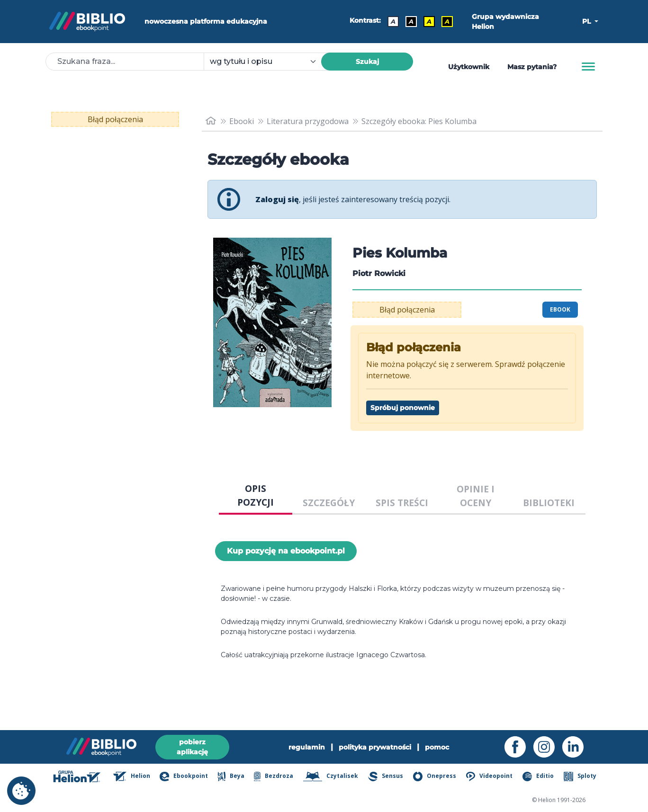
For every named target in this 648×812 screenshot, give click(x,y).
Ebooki (242, 121)
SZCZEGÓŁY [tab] (329, 503)
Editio (538, 776)
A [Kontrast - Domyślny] (393, 21)
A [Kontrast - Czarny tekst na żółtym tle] (429, 21)
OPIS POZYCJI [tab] (256, 495)
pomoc (437, 747)
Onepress (435, 776)
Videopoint (489, 776)
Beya (231, 776)
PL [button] (587, 21)
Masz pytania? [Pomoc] (532, 67)
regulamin (307, 747)
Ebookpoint (184, 776)
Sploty (580, 776)
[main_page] (211, 121)
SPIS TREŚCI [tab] (402, 503)
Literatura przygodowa (308, 121)
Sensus (386, 776)
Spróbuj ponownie (403, 408)
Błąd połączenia (115, 119)
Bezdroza (274, 776)
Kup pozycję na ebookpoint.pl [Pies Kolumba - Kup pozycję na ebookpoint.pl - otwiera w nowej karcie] (286, 551)
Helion (132, 776)
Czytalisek (331, 776)
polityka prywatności (375, 747)
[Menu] (588, 67)
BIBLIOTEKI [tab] (549, 503)
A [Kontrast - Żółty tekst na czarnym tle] (447, 21)
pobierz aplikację (192, 747)
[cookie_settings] (21, 791)
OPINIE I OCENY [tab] (476, 496)
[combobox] (268, 62)
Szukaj (367, 62)
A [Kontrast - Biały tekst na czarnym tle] (411, 21)
